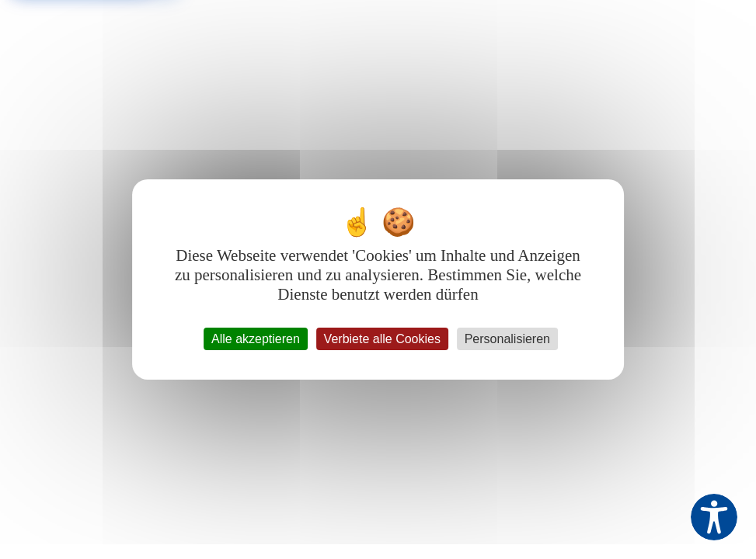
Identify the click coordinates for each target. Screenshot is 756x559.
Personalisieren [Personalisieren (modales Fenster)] (507, 339)
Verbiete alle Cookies (382, 339)
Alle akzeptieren (256, 339)
